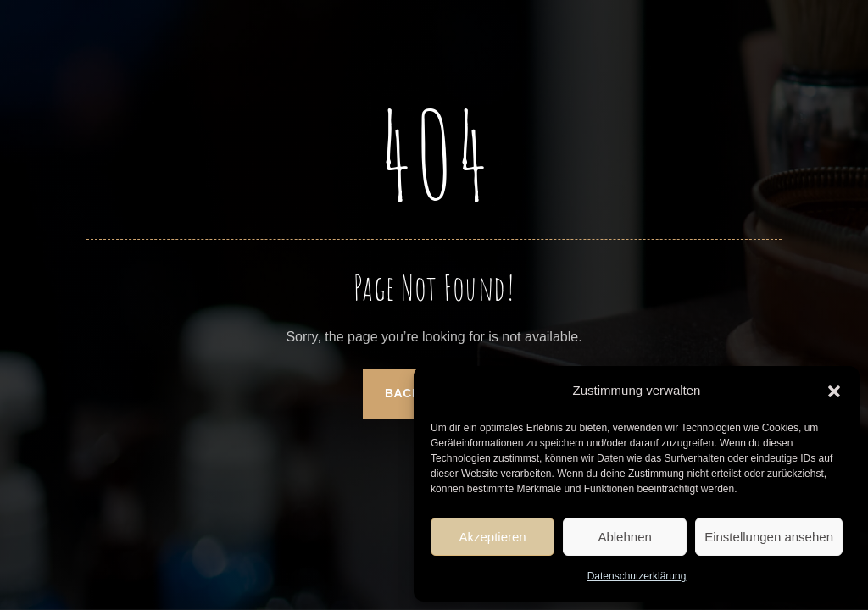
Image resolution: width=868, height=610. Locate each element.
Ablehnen (624, 537)
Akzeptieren (492, 537)
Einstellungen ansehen (769, 537)
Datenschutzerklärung (637, 576)
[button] (834, 391)
